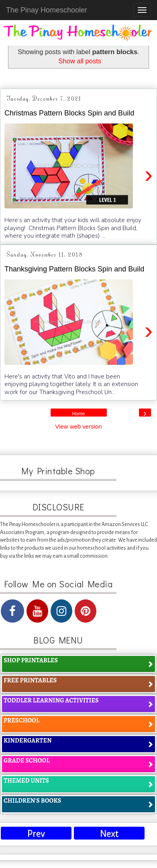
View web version (78, 426)
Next (109, 834)
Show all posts (80, 61)
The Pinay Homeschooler (47, 10)
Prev (36, 834)
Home (78, 414)
